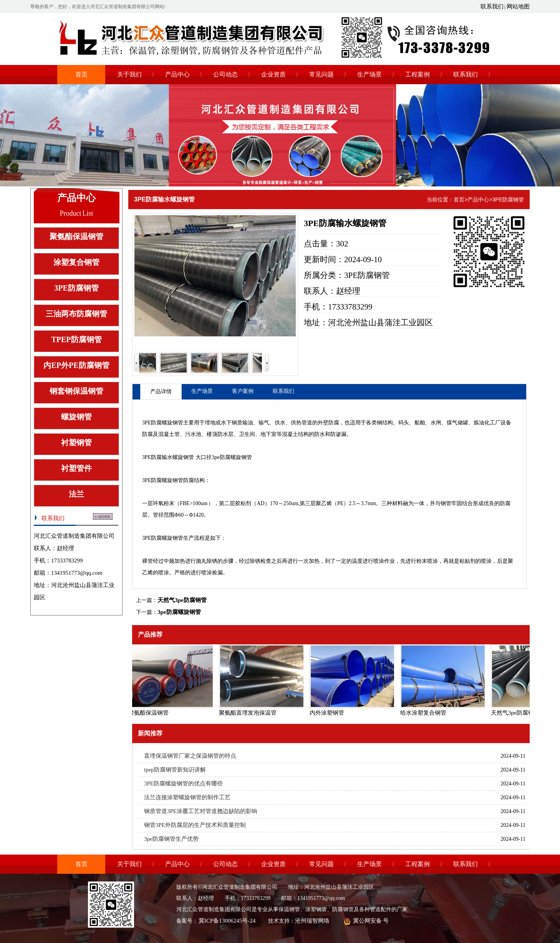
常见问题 (321, 74)
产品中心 (177, 74)
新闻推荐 (150, 733)
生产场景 (369, 74)
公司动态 (225, 74)
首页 (81, 74)
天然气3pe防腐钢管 (182, 600)
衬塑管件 (76, 468)
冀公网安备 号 (371, 921)
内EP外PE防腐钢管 (76, 365)
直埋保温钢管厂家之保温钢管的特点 (190, 756)
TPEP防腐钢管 (76, 339)
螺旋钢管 (76, 417)
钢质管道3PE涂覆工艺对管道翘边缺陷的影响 (201, 811)
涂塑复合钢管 (76, 262)
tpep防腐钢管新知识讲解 (175, 770)
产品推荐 (150, 634)
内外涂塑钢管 (328, 713)
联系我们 (492, 7)
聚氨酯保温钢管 (76, 236)
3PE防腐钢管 (76, 288)
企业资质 (273, 74)
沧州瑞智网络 (312, 921)
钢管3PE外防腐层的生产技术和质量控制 (195, 825)
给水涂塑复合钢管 (424, 713)
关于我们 (129, 74)
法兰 (76, 494)
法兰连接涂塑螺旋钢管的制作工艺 (187, 797)
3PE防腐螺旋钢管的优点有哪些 (183, 783)
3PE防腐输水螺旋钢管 (164, 199)
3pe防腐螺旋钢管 (179, 612)
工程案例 (418, 74)
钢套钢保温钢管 (76, 391)
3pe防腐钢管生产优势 (171, 839)
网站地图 (518, 7)
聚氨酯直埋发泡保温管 (249, 713)
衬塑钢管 (76, 442)
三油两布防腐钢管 (76, 314)
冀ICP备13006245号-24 (227, 921)
